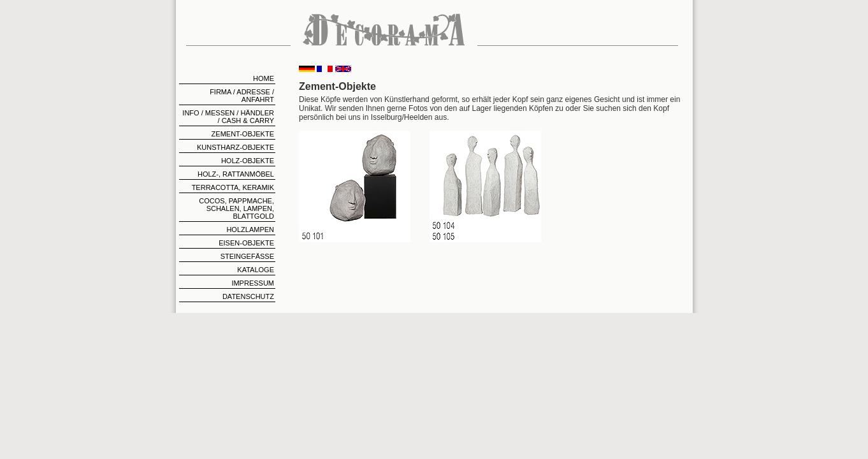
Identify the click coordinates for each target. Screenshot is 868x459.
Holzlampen (250, 229)
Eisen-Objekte (246, 243)
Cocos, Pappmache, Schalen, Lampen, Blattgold (236, 208)
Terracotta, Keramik (233, 187)
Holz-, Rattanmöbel (236, 174)
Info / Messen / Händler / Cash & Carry (228, 117)
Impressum (253, 283)
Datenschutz (248, 296)
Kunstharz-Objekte (235, 147)
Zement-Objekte (243, 134)
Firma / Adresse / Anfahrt (242, 96)
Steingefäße (247, 256)
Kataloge (256, 270)
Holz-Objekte (248, 161)
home (264, 78)
